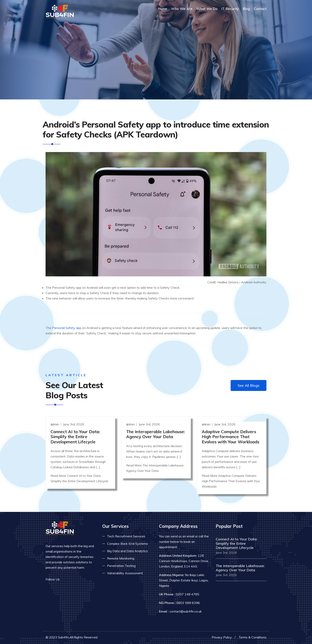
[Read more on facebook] (65, 579)
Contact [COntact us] (260, 9)
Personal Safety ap (66, 328)
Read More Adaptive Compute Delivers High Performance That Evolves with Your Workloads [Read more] (231, 481)
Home (163, 9)
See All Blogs (249, 385)
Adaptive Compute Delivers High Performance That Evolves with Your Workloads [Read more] (231, 437)
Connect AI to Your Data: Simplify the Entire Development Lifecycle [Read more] (75, 437)
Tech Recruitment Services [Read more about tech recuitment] (126, 536)
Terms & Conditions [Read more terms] (253, 637)
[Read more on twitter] (71, 579)
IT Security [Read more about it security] (230, 9)
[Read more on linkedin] (77, 579)
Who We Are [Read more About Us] (182, 9)
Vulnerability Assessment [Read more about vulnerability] (125, 573)
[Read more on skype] (83, 579)
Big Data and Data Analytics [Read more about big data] (127, 551)
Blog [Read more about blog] (246, 9)
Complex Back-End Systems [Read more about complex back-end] (127, 544)
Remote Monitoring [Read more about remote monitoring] (121, 558)
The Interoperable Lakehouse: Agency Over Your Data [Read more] (156, 434)
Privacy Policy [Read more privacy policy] (222, 637)
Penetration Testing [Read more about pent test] (121, 566)
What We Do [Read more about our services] (207, 9)
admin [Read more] (55, 424)
